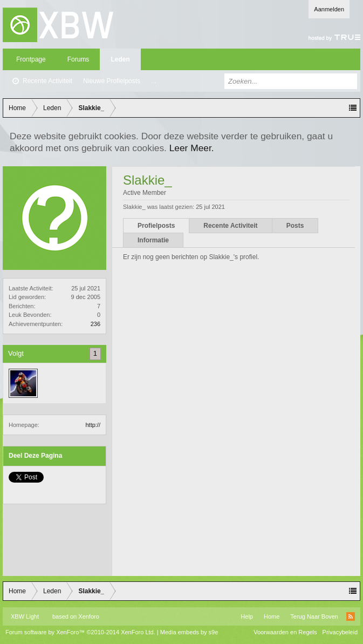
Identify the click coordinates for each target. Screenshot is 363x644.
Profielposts (156, 226)
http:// (93, 425)
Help (247, 616)
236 (95, 324)
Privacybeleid (340, 632)
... (154, 81)
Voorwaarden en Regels (285, 632)
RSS (351, 616)
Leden (120, 59)
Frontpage (31, 59)
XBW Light (25, 616)
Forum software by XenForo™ (80, 632)
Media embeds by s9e (189, 632)
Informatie (153, 240)
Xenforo (89, 616)
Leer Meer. (192, 148)
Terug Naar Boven (314, 616)
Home (272, 616)
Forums (78, 59)
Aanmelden (329, 9)
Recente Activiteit (47, 81)
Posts (295, 226)
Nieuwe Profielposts (112, 81)
